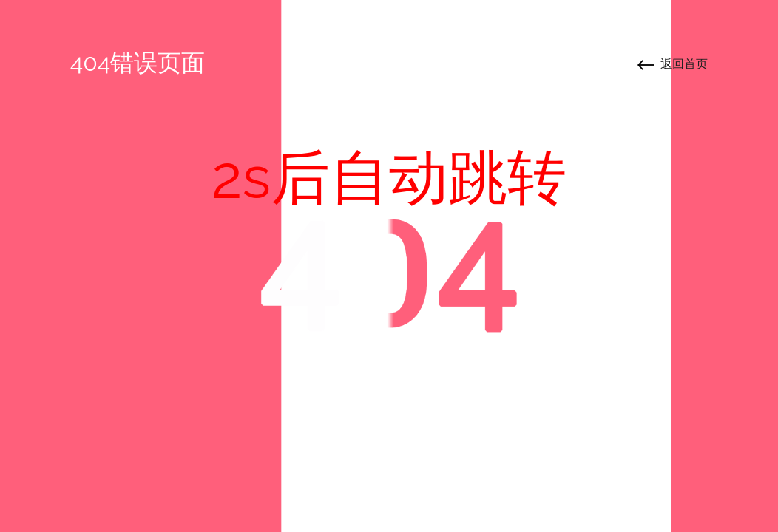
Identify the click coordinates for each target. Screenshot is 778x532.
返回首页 (684, 64)
